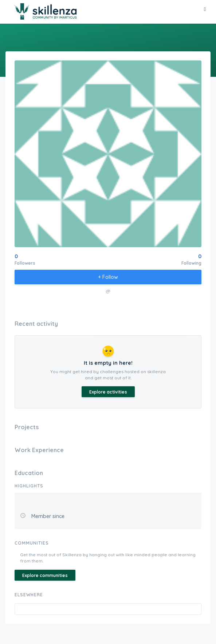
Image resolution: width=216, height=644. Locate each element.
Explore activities (108, 392)
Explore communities (45, 575)
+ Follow (108, 277)
